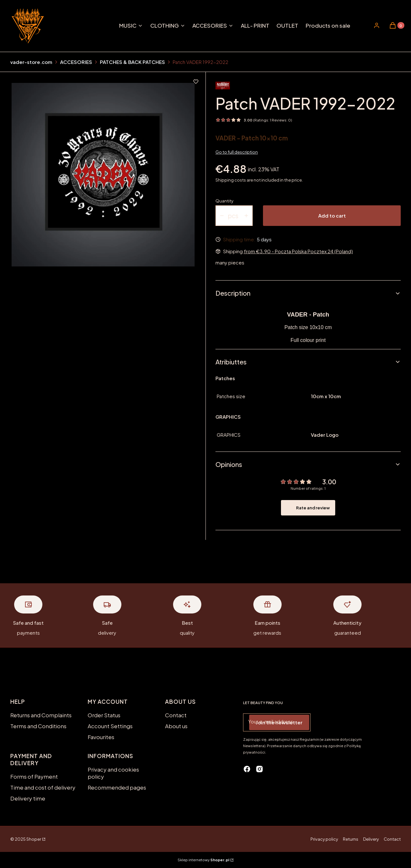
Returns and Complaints (41, 715)
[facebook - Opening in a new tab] (247, 769)
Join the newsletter (279, 722)
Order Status (104, 715)
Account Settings (110, 726)
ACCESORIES (76, 62)
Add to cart (332, 215)
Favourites (101, 737)
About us (176, 726)
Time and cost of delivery (43, 787)
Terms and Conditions (38, 726)
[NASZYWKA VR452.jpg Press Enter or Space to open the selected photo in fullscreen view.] (103, 175)
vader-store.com (31, 62)
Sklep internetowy (203, 860)
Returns (351, 839)
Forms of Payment (34, 776)
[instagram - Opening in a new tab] (259, 769)
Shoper (34, 839)
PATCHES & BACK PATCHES (132, 62)
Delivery (371, 839)
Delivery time (28, 798)
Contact (176, 715)
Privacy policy (324, 839)
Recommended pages (117, 787)
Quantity (224, 201)
